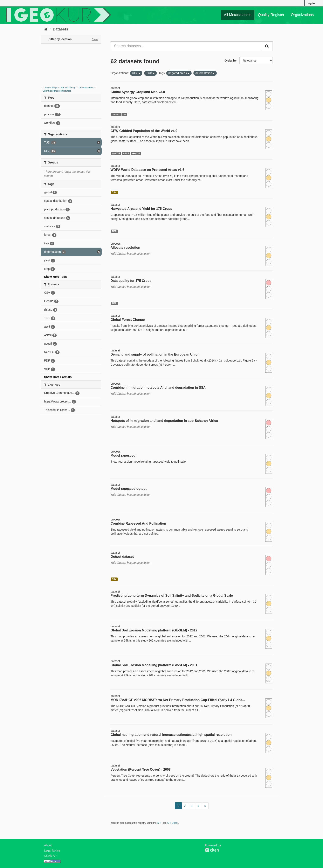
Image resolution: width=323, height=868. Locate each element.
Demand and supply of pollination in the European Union (155, 354)
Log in (311, 3)
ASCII (126, 153)
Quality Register (271, 15)
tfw (124, 114)
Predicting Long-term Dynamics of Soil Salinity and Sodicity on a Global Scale (172, 596)
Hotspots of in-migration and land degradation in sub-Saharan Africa (164, 421)
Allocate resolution (125, 248)
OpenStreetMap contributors (57, 91)
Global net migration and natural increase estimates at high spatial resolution (171, 735)
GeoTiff (116, 114)
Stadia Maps (51, 87)
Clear (95, 39)
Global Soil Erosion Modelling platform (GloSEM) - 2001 (154, 665)
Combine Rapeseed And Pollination (138, 523)
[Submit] (267, 46)
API (159, 823)
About (48, 845)
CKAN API (51, 856)
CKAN (212, 850)
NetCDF (116, 153)
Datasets (60, 29)
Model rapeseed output (129, 489)
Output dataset (122, 557)
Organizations (302, 15)
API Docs (172, 823)
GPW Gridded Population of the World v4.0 (144, 131)
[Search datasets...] (186, 46)
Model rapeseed (123, 456)
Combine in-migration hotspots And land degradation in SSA (158, 388)
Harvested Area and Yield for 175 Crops (141, 209)
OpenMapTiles (86, 87)
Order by (231, 61)
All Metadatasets (238, 15)
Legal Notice (52, 850)
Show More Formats (58, 377)
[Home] (46, 29)
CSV (114, 192)
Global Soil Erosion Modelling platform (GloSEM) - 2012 (154, 630)
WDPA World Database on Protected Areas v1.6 (147, 170)
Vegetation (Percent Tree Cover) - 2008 (141, 769)
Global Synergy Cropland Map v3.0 (138, 92)
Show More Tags (55, 277)
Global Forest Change (128, 320)
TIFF (114, 231)
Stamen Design (68, 87)
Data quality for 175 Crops (131, 281)
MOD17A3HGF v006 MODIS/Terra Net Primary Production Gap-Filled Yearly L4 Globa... (178, 700)
